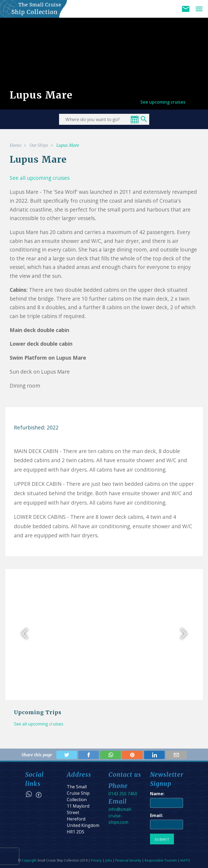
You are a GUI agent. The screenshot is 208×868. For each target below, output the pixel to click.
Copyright (29, 860)
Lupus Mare (68, 145)
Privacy (96, 860)
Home (16, 145)
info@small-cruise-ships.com (120, 816)
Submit (162, 839)
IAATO (185, 860)
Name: (157, 794)
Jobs (109, 860)
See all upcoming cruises (39, 724)
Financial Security (128, 860)
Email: (156, 815)
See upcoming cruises (163, 102)
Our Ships (39, 145)
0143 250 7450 (123, 794)
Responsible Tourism (161, 860)
